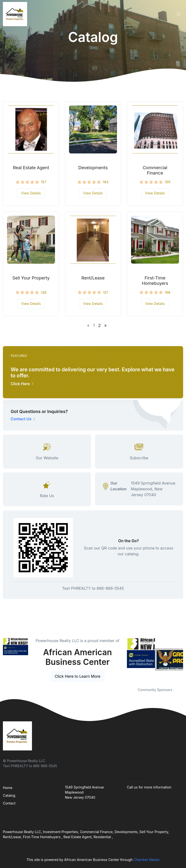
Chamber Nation (147, 860)
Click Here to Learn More (78, 676)
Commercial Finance (155, 170)
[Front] (16, 14)
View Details (31, 193)
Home (8, 788)
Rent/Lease (93, 278)
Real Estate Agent (31, 168)
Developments (93, 168)
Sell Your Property (31, 278)
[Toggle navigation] (178, 14)
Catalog (9, 795)
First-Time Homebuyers (155, 281)
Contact (9, 803)
